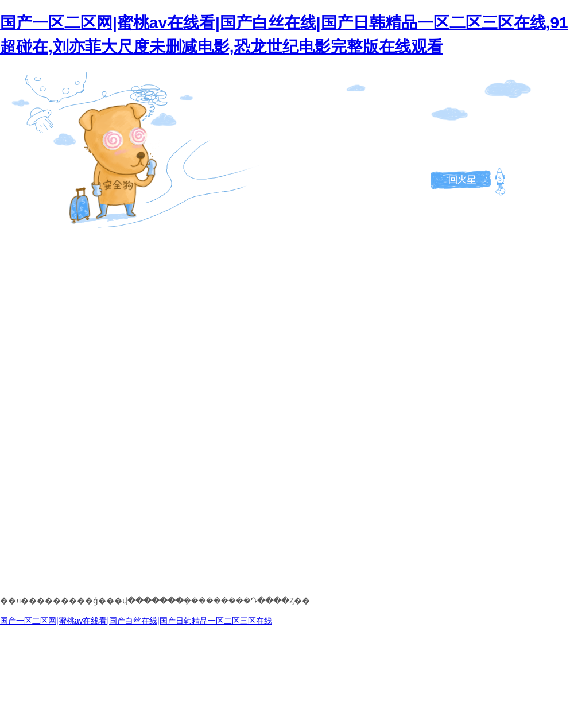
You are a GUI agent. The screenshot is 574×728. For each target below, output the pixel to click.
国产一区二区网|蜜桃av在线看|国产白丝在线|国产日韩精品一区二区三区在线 (136, 621)
